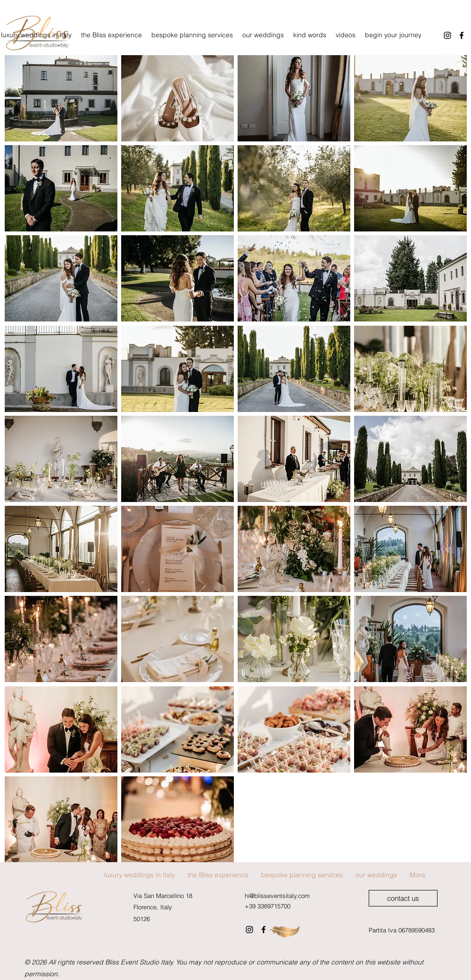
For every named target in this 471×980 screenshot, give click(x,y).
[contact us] (403, 898)
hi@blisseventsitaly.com (277, 896)
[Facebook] (264, 930)
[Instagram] (447, 35)
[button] (61, 98)
